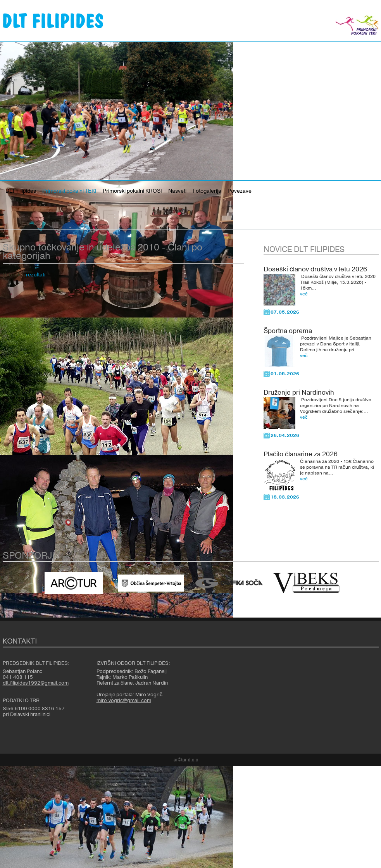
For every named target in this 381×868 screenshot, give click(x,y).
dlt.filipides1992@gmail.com (36, 683)
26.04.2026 (285, 435)
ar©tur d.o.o (186, 760)
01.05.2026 (285, 374)
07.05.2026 (285, 312)
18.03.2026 (285, 497)
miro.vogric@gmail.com (124, 701)
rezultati (36, 275)
